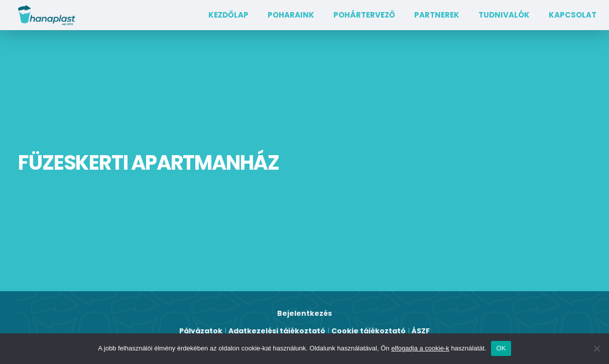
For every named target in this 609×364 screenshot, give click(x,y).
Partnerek (437, 15)
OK (501, 348)
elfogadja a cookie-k (420, 348)
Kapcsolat (573, 15)
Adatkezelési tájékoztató (277, 331)
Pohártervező (364, 15)
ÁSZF (421, 331)
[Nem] (596, 348)
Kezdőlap (228, 15)
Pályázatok (201, 331)
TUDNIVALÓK (504, 15)
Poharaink (291, 15)
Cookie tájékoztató (369, 331)
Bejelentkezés (304, 313)
